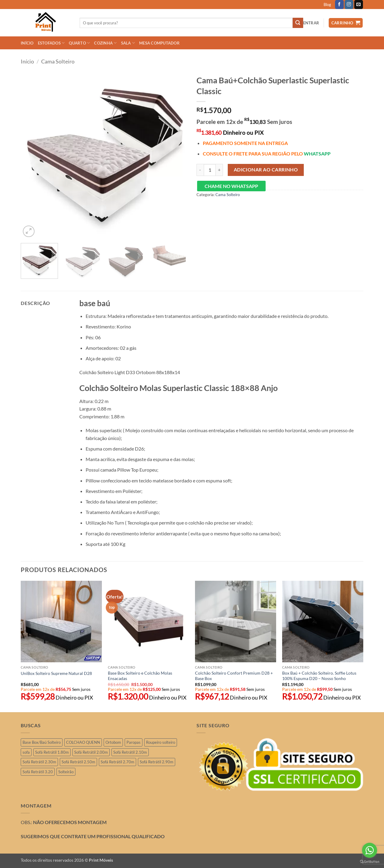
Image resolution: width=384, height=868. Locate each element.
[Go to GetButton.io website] (370, 862)
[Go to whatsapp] (370, 850)
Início (27, 61)
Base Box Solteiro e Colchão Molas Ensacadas (140, 676)
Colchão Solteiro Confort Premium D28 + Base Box (234, 676)
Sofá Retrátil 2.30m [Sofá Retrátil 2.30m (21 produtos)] (39, 762)
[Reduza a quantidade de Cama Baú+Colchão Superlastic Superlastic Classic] (200, 170)
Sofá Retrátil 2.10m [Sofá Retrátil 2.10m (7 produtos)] (130, 752)
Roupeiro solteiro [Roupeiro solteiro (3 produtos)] (161, 742)
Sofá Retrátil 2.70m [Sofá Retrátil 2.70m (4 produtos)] (117, 762)
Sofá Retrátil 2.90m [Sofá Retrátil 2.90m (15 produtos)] (157, 762)
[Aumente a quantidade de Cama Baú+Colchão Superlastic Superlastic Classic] (219, 170)
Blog (327, 5)
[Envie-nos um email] (359, 5)
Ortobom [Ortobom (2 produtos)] (113, 742)
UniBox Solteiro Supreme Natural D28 (56, 673)
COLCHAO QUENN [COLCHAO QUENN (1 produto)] (83, 742)
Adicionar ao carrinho (266, 170)
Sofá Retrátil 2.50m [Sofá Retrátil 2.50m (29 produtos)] (78, 762)
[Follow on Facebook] (339, 5)
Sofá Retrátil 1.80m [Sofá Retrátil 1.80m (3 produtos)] (52, 752)
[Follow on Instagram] (349, 5)
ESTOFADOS (51, 43)
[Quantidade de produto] (210, 170)
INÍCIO (27, 43)
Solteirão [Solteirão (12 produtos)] (66, 772)
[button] (311, 23)
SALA (128, 43)
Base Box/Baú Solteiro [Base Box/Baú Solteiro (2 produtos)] (42, 742)
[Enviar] (298, 23)
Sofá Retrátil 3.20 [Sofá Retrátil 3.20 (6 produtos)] (38, 772)
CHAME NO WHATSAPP (231, 186)
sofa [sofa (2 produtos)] (26, 752)
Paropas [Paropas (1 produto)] (134, 742)
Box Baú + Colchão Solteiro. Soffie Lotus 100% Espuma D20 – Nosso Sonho (319, 676)
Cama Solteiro (58, 61)
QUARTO (79, 43)
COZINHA (105, 43)
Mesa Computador (159, 43)
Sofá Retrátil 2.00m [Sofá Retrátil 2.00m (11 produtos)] (91, 752)
